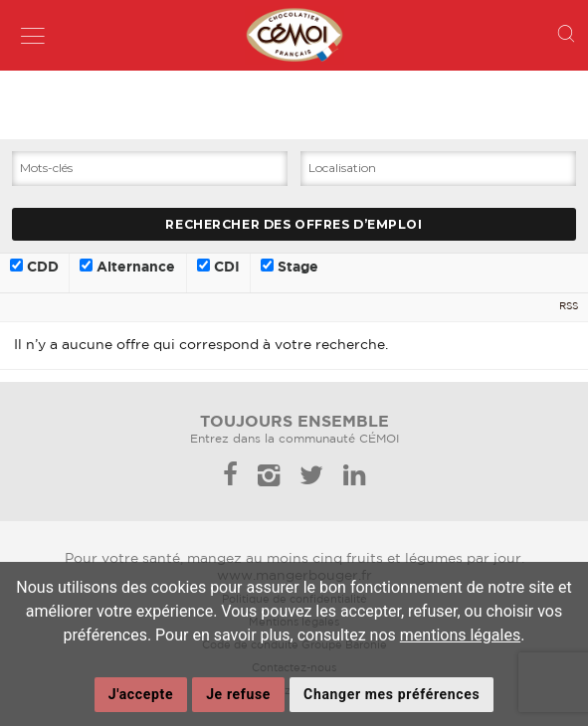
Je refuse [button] (238, 694)
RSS (569, 307)
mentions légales (460, 635)
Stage (290, 267)
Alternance (127, 267)
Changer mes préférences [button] (392, 694)
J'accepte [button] (141, 694)
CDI (218, 267)
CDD (34, 267)
